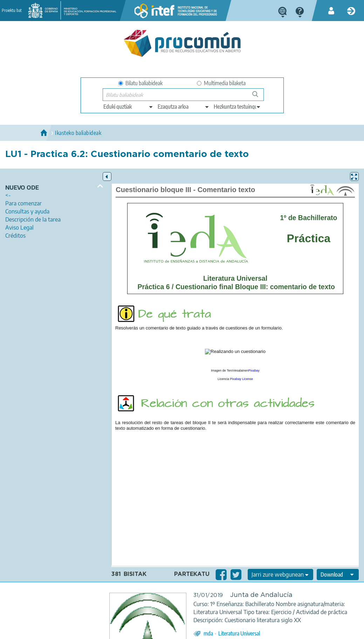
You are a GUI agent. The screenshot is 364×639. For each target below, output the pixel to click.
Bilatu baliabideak (140, 83)
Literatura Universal (239, 633)
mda (208, 633)
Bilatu (258, 97)
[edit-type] (128, 107)
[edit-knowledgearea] (184, 107)
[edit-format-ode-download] (338, 575)
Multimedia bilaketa (221, 83)
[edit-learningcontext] (237, 107)
